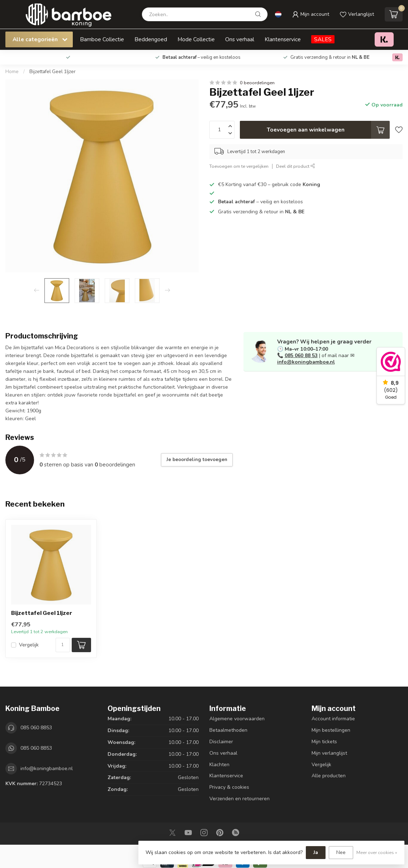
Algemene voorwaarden (237, 719)
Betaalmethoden (228, 730)
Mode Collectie (196, 39)
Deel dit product (296, 166)
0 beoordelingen (257, 83)
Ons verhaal (240, 39)
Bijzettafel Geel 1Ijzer (53, 72)
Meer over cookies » (377, 852)
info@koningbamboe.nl (306, 362)
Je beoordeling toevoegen (197, 460)
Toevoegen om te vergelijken (239, 166)
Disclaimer (221, 742)
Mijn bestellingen (331, 730)
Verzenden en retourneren (239, 799)
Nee (341, 852)
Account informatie (333, 719)
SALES (323, 39)
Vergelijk (29, 645)
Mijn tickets (324, 742)
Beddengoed (151, 39)
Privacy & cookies (229, 787)
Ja (316, 852)
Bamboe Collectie (102, 39)
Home (12, 72)
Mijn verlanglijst (329, 753)
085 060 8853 (36, 728)
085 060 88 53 (301, 355)
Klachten (219, 765)
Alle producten (329, 776)
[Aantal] (63, 645)
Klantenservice (283, 39)
